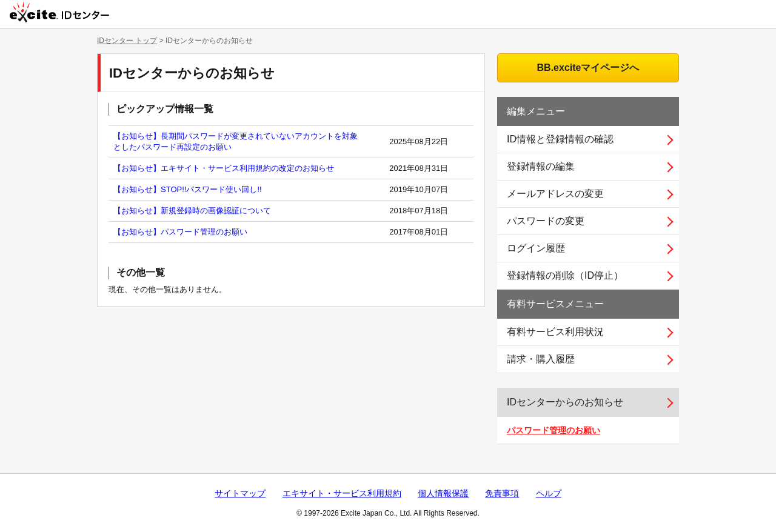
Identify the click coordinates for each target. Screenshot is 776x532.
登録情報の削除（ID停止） (565, 275)
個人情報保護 (443, 493)
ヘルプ (549, 493)
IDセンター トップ (127, 41)
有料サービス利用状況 (555, 332)
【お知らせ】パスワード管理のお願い (180, 232)
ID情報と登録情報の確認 (560, 139)
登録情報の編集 (541, 166)
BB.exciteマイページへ (588, 68)
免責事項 (502, 493)
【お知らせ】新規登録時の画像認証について (192, 211)
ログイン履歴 (536, 248)
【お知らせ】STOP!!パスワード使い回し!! (188, 189)
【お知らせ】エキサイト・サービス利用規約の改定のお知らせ (224, 168)
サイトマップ (240, 493)
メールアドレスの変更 (555, 194)
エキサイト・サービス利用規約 (342, 493)
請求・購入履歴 (541, 359)
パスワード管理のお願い (554, 430)
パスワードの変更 (546, 221)
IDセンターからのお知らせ (565, 402)
